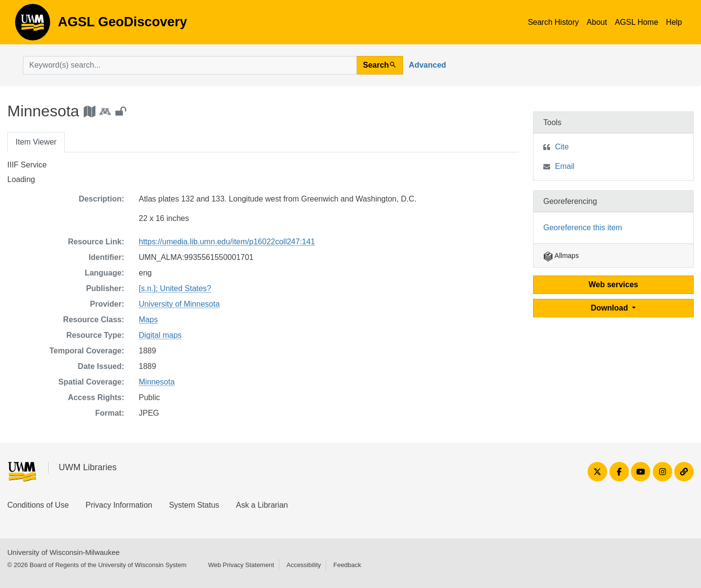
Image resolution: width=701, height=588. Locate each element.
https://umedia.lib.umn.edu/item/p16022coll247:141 (227, 242)
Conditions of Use (38, 505)
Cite (562, 147)
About (597, 22)
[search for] (190, 65)
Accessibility (304, 565)
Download (611, 308)
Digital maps (160, 335)
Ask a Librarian (262, 505)
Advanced (427, 65)
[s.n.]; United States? (175, 288)
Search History (553, 22)
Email (565, 166)
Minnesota (157, 382)
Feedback (347, 565)
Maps (148, 320)
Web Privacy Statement (241, 565)
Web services (613, 285)
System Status (194, 505)
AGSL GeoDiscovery (33, 25)
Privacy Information (119, 505)
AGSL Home (636, 22)
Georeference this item (583, 228)
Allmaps (561, 256)
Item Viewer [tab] (36, 142)
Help (674, 22)
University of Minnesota (179, 304)
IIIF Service (27, 165)
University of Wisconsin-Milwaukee (64, 552)
